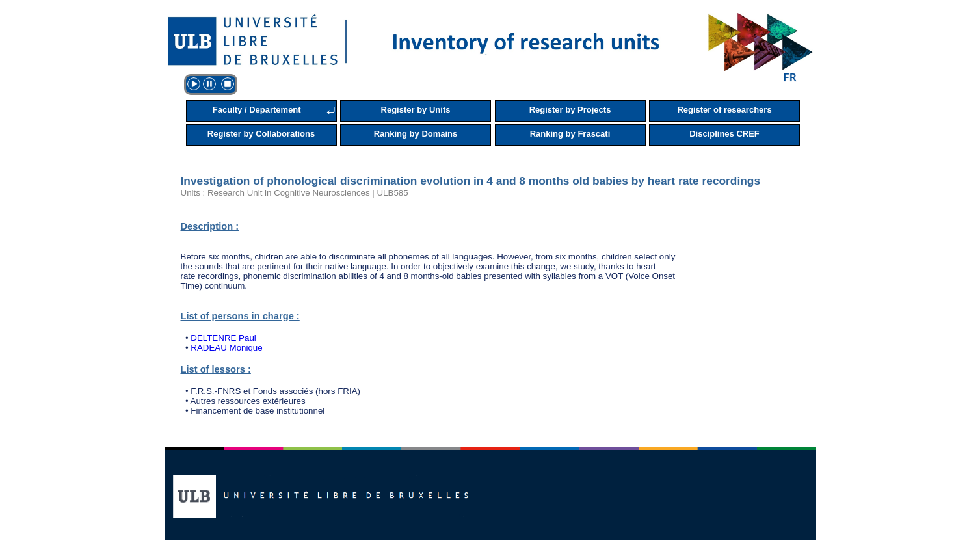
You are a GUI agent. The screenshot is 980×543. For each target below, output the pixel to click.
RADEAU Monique (226, 348)
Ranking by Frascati (570, 134)
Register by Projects (570, 110)
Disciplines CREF (724, 134)
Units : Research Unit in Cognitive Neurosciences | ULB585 (295, 193)
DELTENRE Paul (223, 338)
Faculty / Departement (257, 110)
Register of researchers (724, 110)
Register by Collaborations (261, 134)
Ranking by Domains (416, 134)
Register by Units (416, 110)
